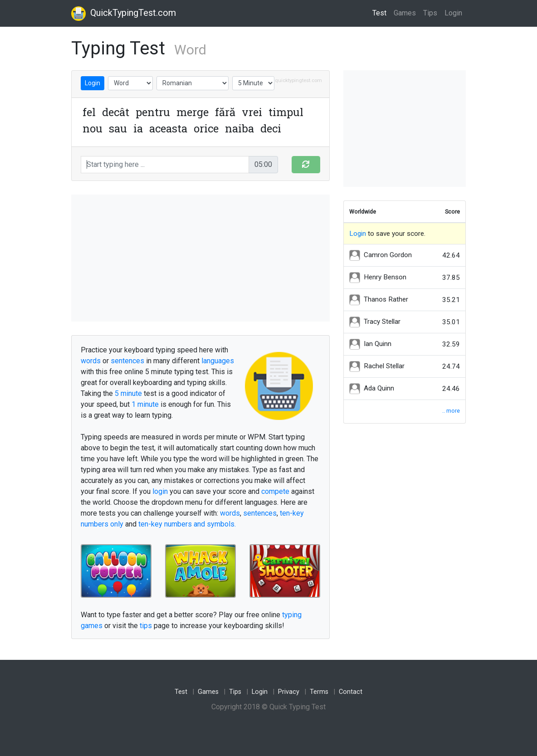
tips (146, 626)
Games (405, 13)
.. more (451, 411)
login (160, 491)
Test (381, 12)
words (91, 361)
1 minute (145, 404)
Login (453, 13)
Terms (319, 692)
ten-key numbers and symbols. (187, 524)
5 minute (128, 393)
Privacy (289, 692)
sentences (127, 361)
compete (275, 491)
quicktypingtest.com (298, 80)
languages (218, 361)
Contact (351, 692)
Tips (430, 13)
